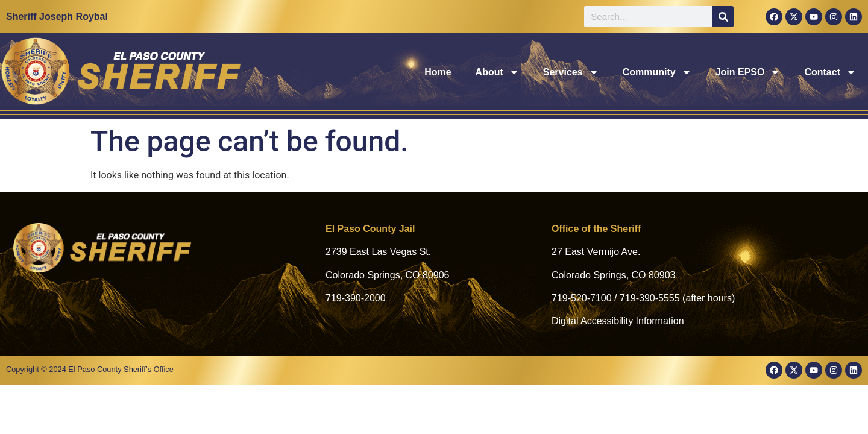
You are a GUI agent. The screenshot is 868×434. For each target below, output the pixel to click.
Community (657, 72)
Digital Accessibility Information (618, 321)
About (497, 72)
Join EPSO (748, 72)
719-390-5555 (650, 298)
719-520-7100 (582, 298)
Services (571, 72)
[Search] (723, 17)
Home (438, 72)
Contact (830, 72)
